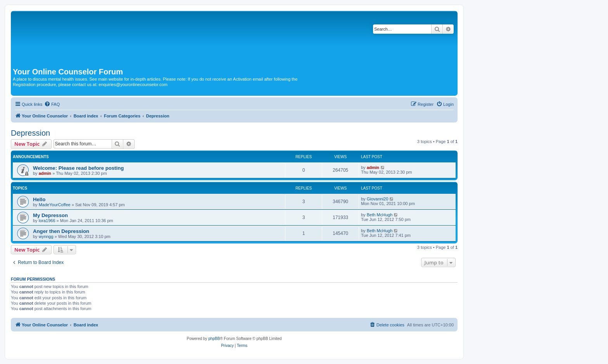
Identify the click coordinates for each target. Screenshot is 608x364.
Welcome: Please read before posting (78, 168)
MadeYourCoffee (55, 205)
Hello (39, 199)
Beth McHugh (380, 215)
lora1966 (47, 221)
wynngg (46, 236)
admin (45, 173)
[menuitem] (52, 104)
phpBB (214, 339)
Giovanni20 (378, 199)
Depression (30, 133)
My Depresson (50, 215)
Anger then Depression (61, 231)
